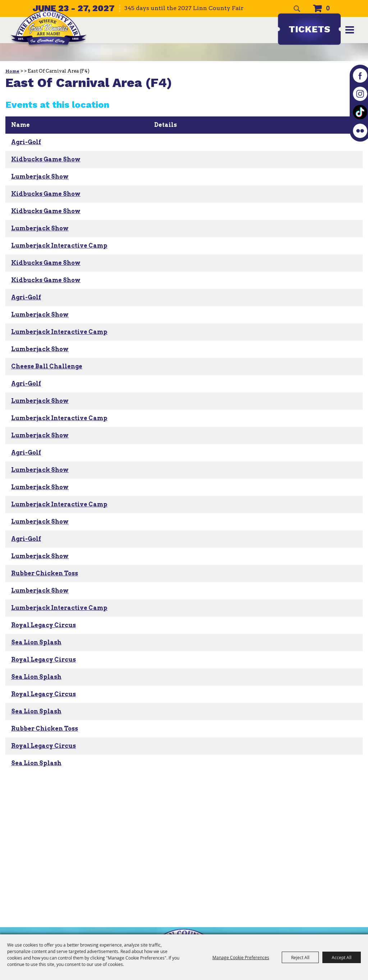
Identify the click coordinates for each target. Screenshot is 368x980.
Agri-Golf (26, 142)
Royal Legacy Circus (43, 625)
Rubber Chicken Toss (45, 573)
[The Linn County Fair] (51, 32)
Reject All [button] (300, 957)
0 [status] (328, 8)
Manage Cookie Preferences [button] (241, 957)
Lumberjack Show (40, 177)
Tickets (309, 29)
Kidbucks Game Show (46, 159)
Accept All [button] (342, 957)
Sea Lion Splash (36, 642)
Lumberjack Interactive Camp (59, 246)
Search (297, 9)
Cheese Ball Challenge (47, 366)
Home (12, 71)
